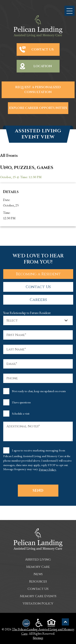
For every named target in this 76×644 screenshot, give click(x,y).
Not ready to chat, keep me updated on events (39, 391)
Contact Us (43, 49)
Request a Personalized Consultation (38, 90)
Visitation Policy (38, 603)
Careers (38, 300)
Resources (38, 581)
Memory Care (38, 567)
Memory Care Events (38, 596)
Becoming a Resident (38, 274)
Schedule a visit (21, 414)
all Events (9, 155)
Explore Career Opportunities (38, 108)
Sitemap (38, 638)
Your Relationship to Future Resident (27, 313)
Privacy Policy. (48, 470)
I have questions (21, 402)
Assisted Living (38, 560)
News (38, 574)
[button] (70, 11)
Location (43, 66)
